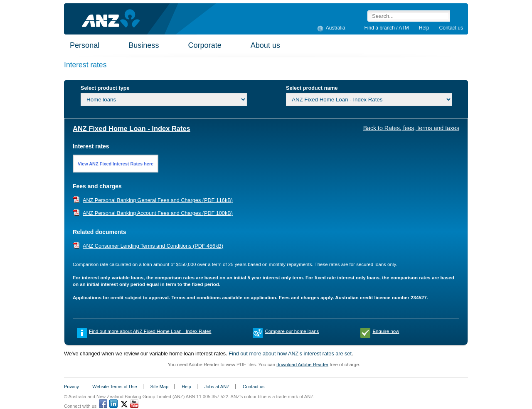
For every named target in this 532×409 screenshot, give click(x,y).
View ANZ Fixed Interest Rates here (116, 164)
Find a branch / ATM (387, 28)
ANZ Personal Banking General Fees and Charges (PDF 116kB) (158, 200)
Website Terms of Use (115, 387)
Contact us (451, 28)
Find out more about (150, 331)
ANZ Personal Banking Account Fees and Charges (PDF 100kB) (158, 213)
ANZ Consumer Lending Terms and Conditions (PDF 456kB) (153, 246)
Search (456, 16)
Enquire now (386, 331)
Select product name (312, 88)
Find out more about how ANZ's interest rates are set (290, 354)
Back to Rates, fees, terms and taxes (411, 128)
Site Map (159, 387)
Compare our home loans (292, 331)
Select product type (105, 88)
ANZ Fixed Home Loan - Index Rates (132, 128)
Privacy (71, 387)
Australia (335, 27)
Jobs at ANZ (217, 387)
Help (424, 28)
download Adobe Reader (302, 365)
